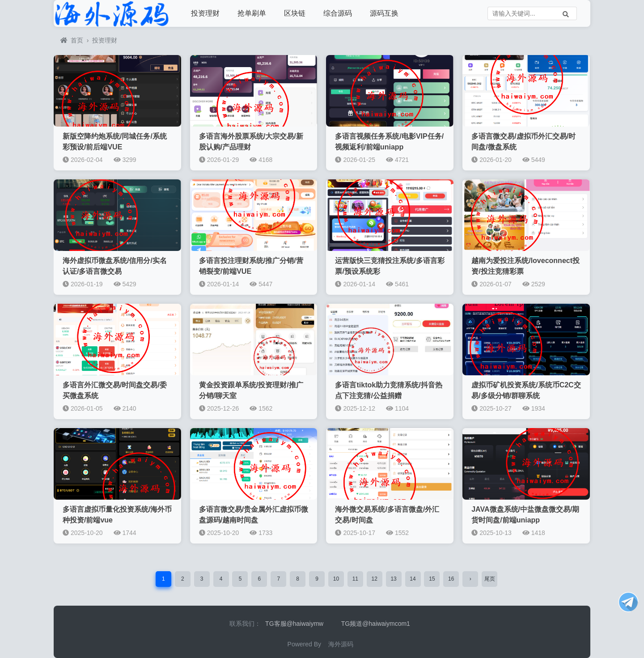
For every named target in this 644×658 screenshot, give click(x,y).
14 (413, 579)
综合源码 (338, 13)
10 (336, 579)
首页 (72, 40)
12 (375, 579)
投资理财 (205, 13)
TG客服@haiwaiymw (294, 624)
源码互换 (384, 13)
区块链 (295, 13)
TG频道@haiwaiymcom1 (376, 624)
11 (355, 579)
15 (432, 579)
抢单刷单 (252, 13)
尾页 (490, 579)
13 (393, 579)
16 (451, 579)
